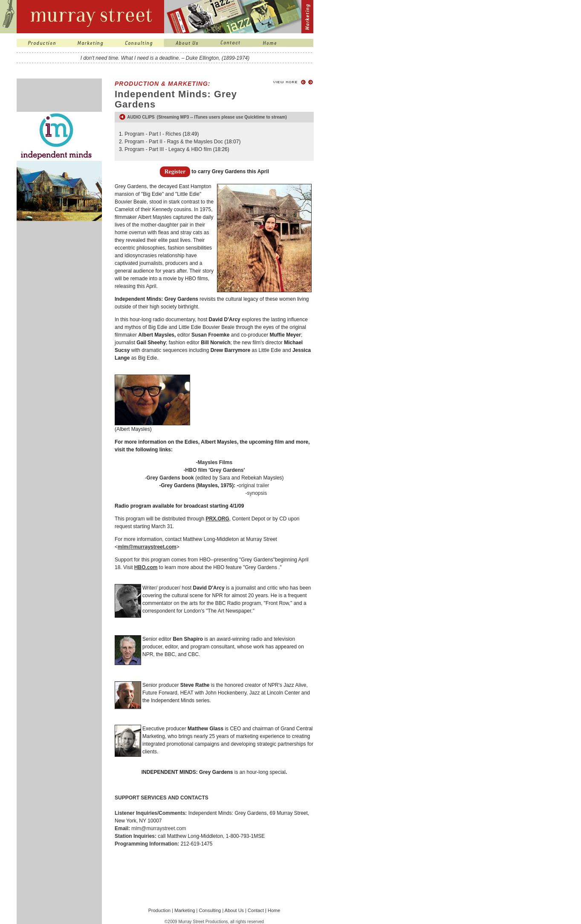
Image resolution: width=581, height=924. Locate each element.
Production (160, 910)
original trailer (254, 485)
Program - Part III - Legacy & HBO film (168, 149)
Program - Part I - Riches (153, 134)
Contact (256, 910)
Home (274, 910)
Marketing (185, 910)
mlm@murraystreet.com (159, 828)
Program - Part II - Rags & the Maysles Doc (174, 142)
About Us (234, 910)
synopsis (257, 493)
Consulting (210, 910)
